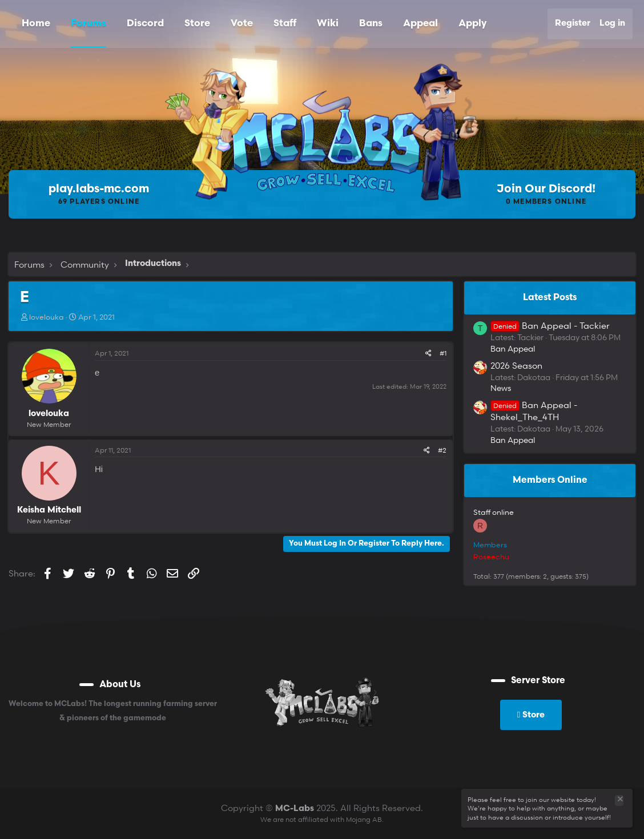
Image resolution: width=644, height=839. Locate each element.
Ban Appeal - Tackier (550, 325)
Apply (472, 24)
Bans (371, 24)
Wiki (328, 24)
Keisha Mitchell (49, 511)
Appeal (420, 24)
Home (36, 24)
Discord (145, 24)
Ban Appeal (513, 348)
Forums (88, 24)
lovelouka (47, 317)
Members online (550, 481)
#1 (443, 353)
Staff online (494, 512)
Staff (285, 24)
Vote (242, 24)
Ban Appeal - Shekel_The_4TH (534, 411)
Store (197, 24)
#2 (442, 450)
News (501, 388)
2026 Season (516, 365)
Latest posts (550, 298)
